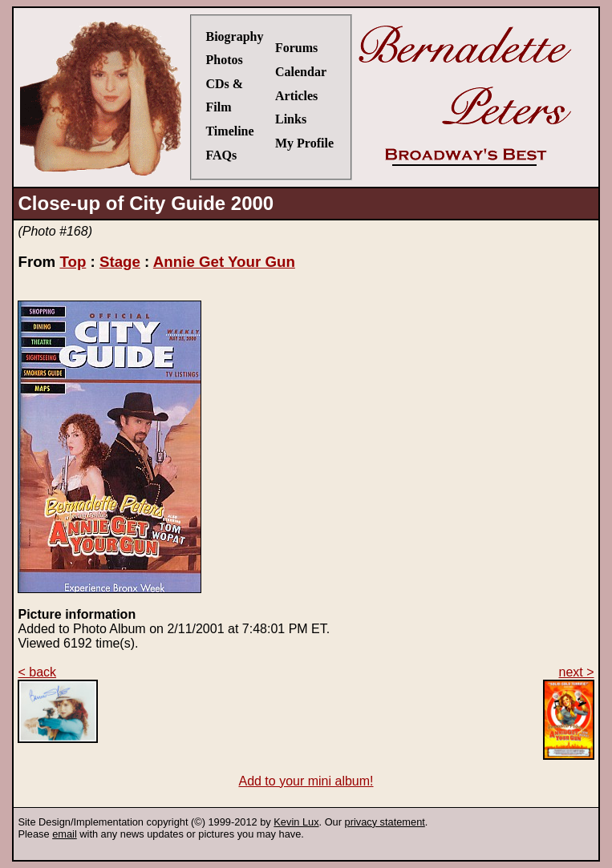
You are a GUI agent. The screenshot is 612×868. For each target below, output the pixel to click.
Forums (296, 48)
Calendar (301, 72)
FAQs (221, 155)
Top (73, 262)
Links (291, 119)
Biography (234, 36)
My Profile (304, 143)
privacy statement (385, 822)
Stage (120, 262)
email (65, 834)
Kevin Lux (296, 822)
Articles (296, 96)
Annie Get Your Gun (224, 262)
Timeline (229, 131)
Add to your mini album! (306, 781)
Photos (224, 60)
